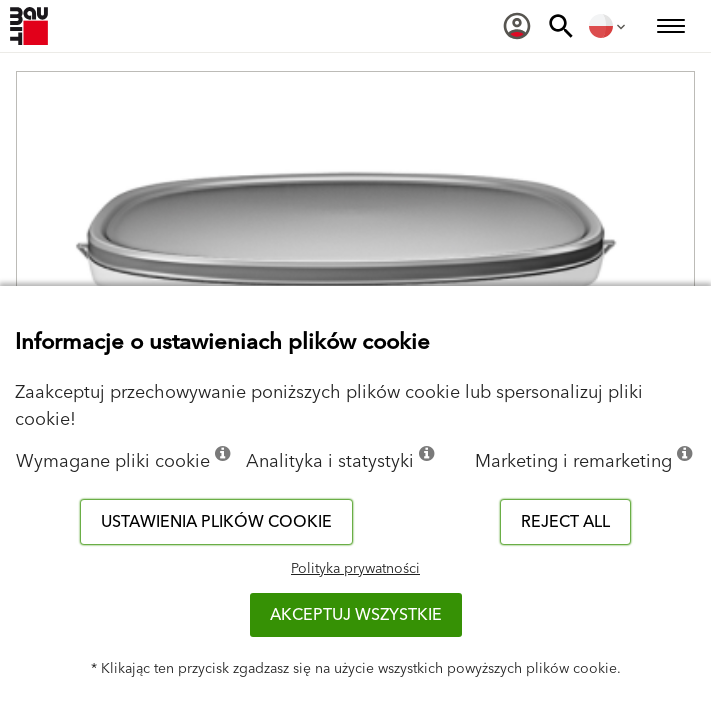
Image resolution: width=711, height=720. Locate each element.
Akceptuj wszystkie (356, 615)
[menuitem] (517, 26)
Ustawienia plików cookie (216, 522)
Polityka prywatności (355, 569)
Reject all (565, 522)
